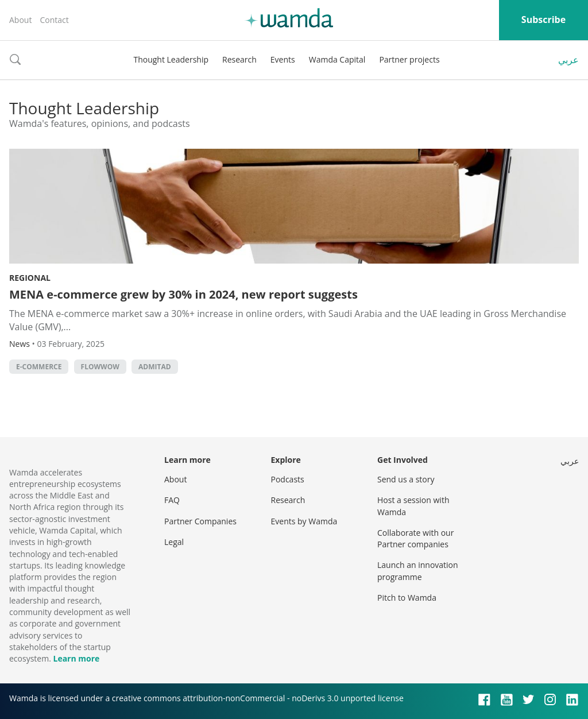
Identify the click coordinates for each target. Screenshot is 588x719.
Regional (30, 278)
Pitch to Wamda (407, 598)
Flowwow (100, 367)
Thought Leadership (171, 59)
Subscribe (543, 20)
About (20, 20)
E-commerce (39, 367)
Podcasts (288, 479)
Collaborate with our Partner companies (415, 538)
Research (239, 59)
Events (283, 59)
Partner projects (409, 59)
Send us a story (406, 479)
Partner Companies (200, 521)
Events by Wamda (304, 521)
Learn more (76, 658)
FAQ (172, 500)
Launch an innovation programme (418, 571)
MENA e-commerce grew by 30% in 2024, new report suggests (183, 294)
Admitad (155, 367)
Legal (174, 542)
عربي (568, 60)
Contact (54, 20)
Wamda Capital (337, 59)
